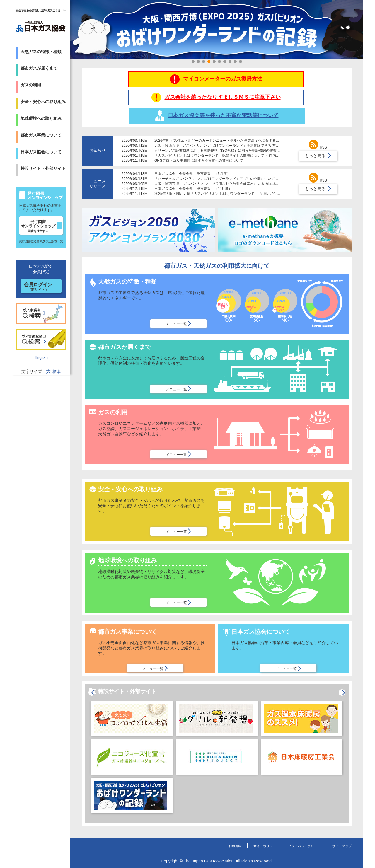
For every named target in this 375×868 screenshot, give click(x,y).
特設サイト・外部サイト (43, 168)
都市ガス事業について (41, 135)
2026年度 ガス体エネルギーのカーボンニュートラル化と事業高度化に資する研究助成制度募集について (236, 125)
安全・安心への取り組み (43, 102)
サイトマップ (339, 837)
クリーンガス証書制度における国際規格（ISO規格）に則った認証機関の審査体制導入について (230, 135)
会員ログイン (38, 287)
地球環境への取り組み (41, 118)
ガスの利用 (31, 85)
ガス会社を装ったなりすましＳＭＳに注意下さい (217, 89)
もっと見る (315, 140)
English (41, 357)
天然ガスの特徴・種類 (41, 52)
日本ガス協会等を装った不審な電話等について (305, 89)
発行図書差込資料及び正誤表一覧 (41, 241)
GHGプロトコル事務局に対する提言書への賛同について (199, 145)
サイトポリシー (248, 837)
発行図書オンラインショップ (38, 226)
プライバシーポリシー (294, 837)
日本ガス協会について (41, 152)
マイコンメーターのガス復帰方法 (128, 89)
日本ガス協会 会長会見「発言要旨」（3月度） (192, 158)
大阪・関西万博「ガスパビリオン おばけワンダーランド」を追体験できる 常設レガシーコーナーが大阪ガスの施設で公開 (250, 130)
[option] (132, 746)
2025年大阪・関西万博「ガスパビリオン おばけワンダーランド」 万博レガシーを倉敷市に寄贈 (230, 178)
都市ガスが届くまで (39, 68)
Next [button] (350, 739)
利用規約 (213, 837)
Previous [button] (84, 739)
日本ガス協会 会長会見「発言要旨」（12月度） (193, 173)
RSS (318, 132)
